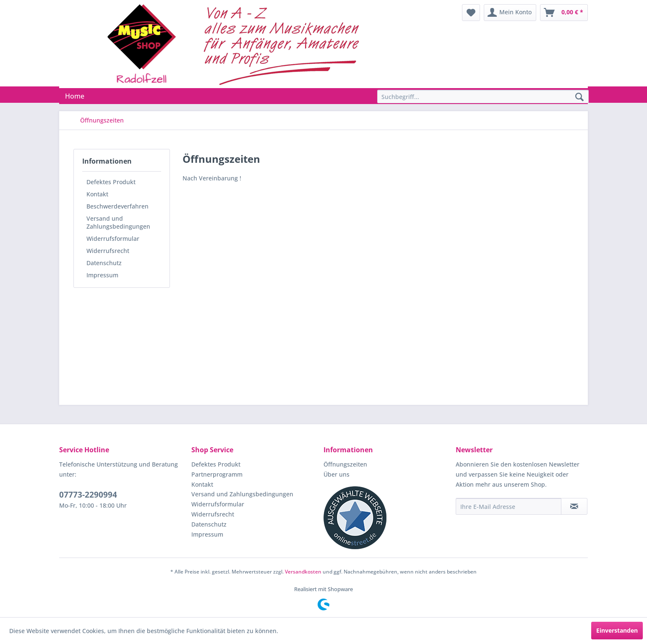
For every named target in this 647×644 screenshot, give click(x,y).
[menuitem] (471, 13)
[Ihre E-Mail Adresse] (509, 506)
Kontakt (97, 194)
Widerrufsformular (113, 239)
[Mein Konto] (510, 13)
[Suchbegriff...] (483, 96)
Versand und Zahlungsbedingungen (118, 222)
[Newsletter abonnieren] (574, 506)
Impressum (102, 275)
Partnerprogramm (217, 474)
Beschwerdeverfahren (117, 206)
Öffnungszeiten (345, 464)
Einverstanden (617, 630)
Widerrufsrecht (108, 251)
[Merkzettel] (471, 13)
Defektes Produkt (111, 182)
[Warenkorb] (564, 13)
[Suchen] (579, 97)
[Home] (75, 96)
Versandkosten (303, 572)
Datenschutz (104, 263)
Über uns (337, 474)
